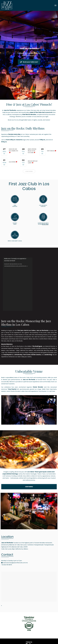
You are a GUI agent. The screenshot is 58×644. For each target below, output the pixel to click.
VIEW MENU (29, 487)
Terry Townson (51, 151)
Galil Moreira (12, 162)
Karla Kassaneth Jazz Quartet (33, 162)
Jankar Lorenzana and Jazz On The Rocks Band (32, 151)
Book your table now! (29, 62)
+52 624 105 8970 (7, 565)
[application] (18, 284)
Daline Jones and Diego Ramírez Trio (13, 150)
